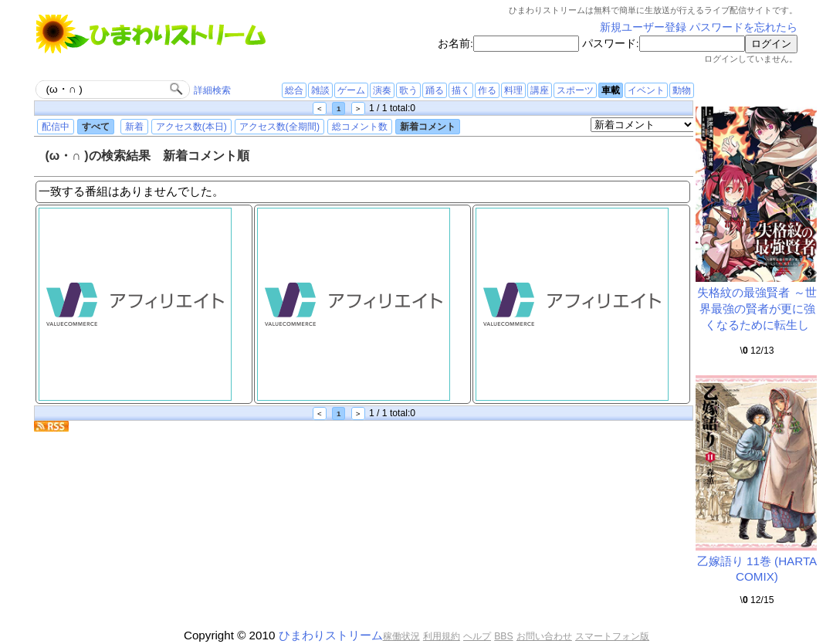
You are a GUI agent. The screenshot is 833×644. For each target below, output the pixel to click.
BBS (503, 636)
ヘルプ (477, 636)
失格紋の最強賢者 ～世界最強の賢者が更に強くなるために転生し (757, 308)
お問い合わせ (544, 636)
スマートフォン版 (612, 636)
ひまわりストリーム (331, 635)
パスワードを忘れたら (743, 27)
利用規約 (442, 636)
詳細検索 (212, 90)
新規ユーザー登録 (643, 27)
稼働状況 (401, 636)
